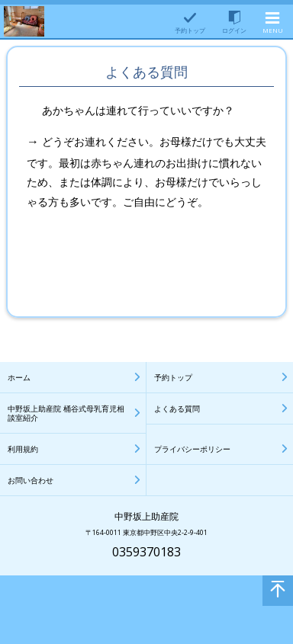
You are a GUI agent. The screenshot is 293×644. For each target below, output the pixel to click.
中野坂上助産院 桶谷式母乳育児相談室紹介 (66, 413)
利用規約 (23, 449)
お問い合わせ (31, 480)
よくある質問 (177, 409)
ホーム (19, 377)
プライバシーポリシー (192, 449)
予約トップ (173, 377)
